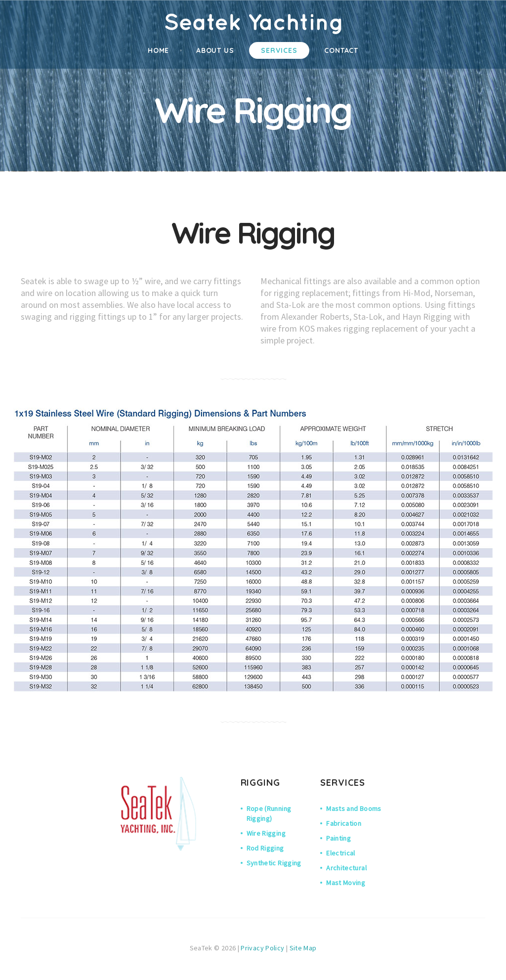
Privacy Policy (262, 948)
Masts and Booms (354, 809)
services (279, 50)
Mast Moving (346, 883)
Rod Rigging (265, 848)
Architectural (346, 868)
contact (341, 50)
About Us (215, 50)
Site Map (303, 948)
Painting (338, 838)
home (159, 50)
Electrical (341, 853)
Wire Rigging (266, 833)
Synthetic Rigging (274, 863)
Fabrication (344, 823)
